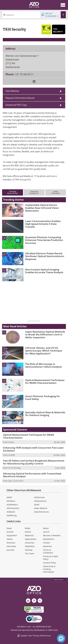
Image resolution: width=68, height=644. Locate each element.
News (9, 528)
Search (46, 532)
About (46, 528)
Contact (47, 543)
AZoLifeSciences (41, 512)
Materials (29, 535)
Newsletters (49, 539)
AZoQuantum (40, 501)
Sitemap (29, 550)
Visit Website (12, 91)
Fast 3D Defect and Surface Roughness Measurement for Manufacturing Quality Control (34, 462)
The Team (29, 554)
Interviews (11, 546)
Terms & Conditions (48, 551)
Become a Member (52, 535)
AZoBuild (11, 512)
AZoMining (12, 515)
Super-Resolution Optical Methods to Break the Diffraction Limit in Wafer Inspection (45, 335)
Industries (30, 543)
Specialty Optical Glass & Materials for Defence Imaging (45, 414)
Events (28, 532)
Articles (10, 532)
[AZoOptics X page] (40, 601)
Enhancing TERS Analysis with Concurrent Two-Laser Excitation (33, 449)
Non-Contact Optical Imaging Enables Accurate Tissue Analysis (44, 271)
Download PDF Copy (16, 105)
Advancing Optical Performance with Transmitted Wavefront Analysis (32, 475)
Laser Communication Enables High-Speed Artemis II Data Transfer (43, 224)
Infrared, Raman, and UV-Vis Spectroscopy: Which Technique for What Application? (44, 351)
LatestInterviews (56, 192)
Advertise (47, 546)
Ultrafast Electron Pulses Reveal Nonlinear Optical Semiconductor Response (45, 256)
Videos (10, 539)
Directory (11, 543)
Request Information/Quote (20, 98)
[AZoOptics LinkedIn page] (28, 601)
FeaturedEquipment (34, 192)
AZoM (9, 497)
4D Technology (14, 468)
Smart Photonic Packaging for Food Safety (43, 398)
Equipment (12, 535)
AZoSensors (39, 497)
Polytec (11, 442)
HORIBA (11, 455)
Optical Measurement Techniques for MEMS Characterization (45, 381)
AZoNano (11, 501)
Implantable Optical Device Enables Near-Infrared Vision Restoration (42, 208)
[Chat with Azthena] (61, 638)
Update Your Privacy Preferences (34, 636)
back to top (59, 580)
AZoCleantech (13, 508)
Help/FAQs (30, 546)
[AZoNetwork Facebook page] (34, 601)
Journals (10, 550)
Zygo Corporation (16, 481)
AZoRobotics (12, 505)
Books (28, 528)
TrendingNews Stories (13, 192)
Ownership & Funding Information (49, 569)
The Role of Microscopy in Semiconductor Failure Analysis (43, 365)
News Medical (41, 508)
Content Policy (50, 563)
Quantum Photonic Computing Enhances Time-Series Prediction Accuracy (44, 240)
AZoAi (37, 505)
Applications (31, 539)
